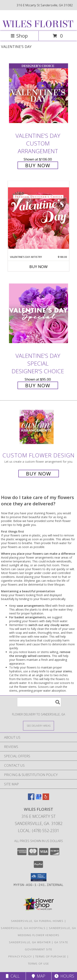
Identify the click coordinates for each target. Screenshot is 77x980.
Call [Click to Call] (13, 976)
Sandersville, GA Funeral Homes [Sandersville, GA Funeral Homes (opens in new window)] (37, 921)
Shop (19, 36)
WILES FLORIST (38, 24)
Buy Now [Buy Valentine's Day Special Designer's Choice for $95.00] (38, 385)
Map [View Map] (38, 976)
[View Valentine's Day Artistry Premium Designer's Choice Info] (38, 218)
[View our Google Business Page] (38, 799)
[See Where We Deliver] (38, 726)
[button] (39, 877)
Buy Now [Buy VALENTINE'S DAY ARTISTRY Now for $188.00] (38, 267)
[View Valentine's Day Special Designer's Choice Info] (38, 313)
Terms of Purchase (51, 956)
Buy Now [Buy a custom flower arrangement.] (39, 474)
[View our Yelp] (46, 799)
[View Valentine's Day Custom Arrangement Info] (38, 93)
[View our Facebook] (31, 799)
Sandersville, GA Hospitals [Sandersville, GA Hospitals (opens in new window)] (23, 928)
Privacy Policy (20, 956)
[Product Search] (39, 702)
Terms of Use (38, 964)
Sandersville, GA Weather (30, 942)
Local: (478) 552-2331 (38, 831)
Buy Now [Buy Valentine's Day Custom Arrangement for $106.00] (38, 165)
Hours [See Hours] (64, 976)
